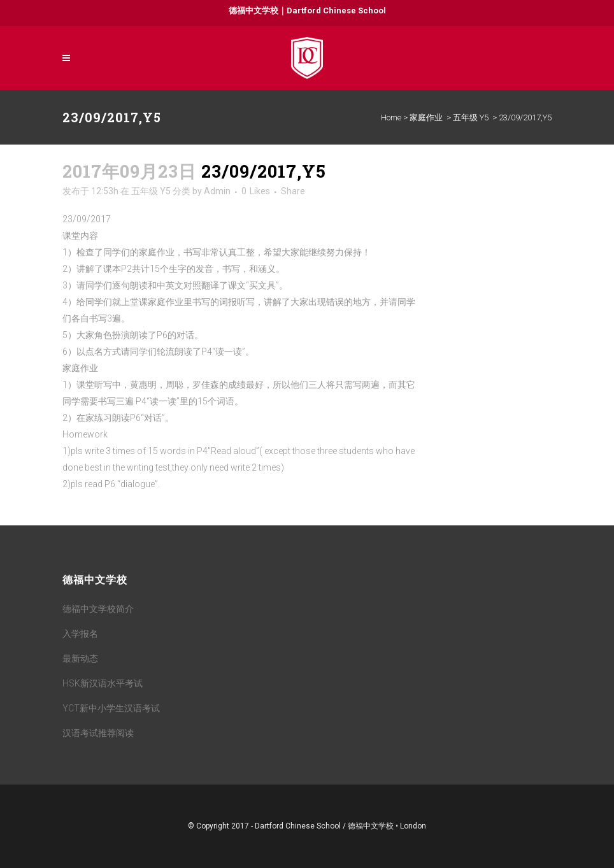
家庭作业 (426, 117)
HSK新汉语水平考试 (103, 683)
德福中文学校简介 (98, 609)
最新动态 (80, 658)
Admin (217, 191)
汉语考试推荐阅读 (98, 733)
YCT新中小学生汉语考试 (111, 708)
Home (391, 117)
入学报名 (80, 634)
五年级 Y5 (471, 117)
